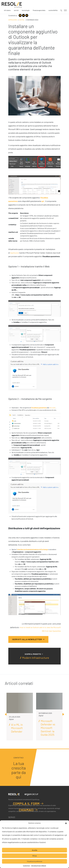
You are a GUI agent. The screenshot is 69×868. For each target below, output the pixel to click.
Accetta (35, 850)
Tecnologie (26, 10)
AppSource (14, 253)
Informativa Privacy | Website (39, 866)
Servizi (16, 10)
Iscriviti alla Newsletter (28, 639)
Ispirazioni (13, 20)
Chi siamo (7, 10)
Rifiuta (35, 856)
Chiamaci (28, 810)
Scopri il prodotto (34, 654)
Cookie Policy (27, 866)
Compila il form (28, 803)
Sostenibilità (53, 10)
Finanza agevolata (39, 10)
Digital (22, 20)
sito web (52, 408)
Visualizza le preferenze (35, 861)
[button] (66, 823)
